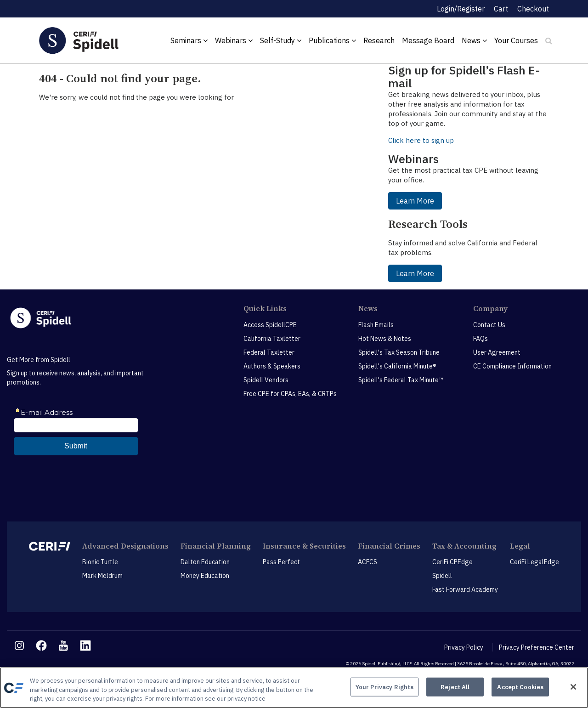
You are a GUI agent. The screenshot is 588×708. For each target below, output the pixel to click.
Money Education (205, 576)
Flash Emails (376, 325)
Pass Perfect (281, 562)
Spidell (442, 576)
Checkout (533, 9)
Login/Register (461, 9)
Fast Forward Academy (465, 589)
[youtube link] (63, 646)
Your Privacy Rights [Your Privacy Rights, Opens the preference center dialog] (384, 687)
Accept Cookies (520, 687)
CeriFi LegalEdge (534, 562)
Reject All (455, 687)
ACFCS (367, 562)
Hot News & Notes (385, 339)
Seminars (189, 40)
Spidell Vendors (266, 380)
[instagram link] (19, 646)
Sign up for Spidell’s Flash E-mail (464, 76)
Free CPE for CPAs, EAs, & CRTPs (290, 394)
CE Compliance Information (512, 366)
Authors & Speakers (272, 366)
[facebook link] (41, 646)
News (474, 40)
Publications (332, 40)
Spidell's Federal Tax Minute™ (401, 380)
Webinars (234, 40)
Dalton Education (205, 562)
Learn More (415, 201)
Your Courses (516, 40)
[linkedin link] (85, 646)
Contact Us (489, 325)
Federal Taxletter (269, 352)
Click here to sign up (421, 140)
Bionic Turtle (100, 562)
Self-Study (281, 40)
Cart (501, 9)
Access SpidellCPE (270, 325)
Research (379, 40)
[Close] (573, 687)
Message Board (428, 40)
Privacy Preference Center (537, 647)
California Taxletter (272, 339)
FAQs (481, 339)
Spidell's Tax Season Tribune (399, 352)
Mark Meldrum (102, 576)
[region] (294, 688)
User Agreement (497, 352)
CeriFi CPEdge (452, 562)
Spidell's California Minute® (397, 366)
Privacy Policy (464, 647)
